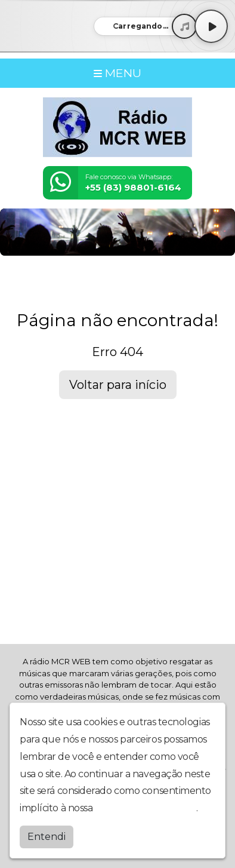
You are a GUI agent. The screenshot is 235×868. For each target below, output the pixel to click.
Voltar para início (118, 385)
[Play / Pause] (211, 26)
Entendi (47, 837)
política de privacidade (146, 808)
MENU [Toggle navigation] (117, 73)
